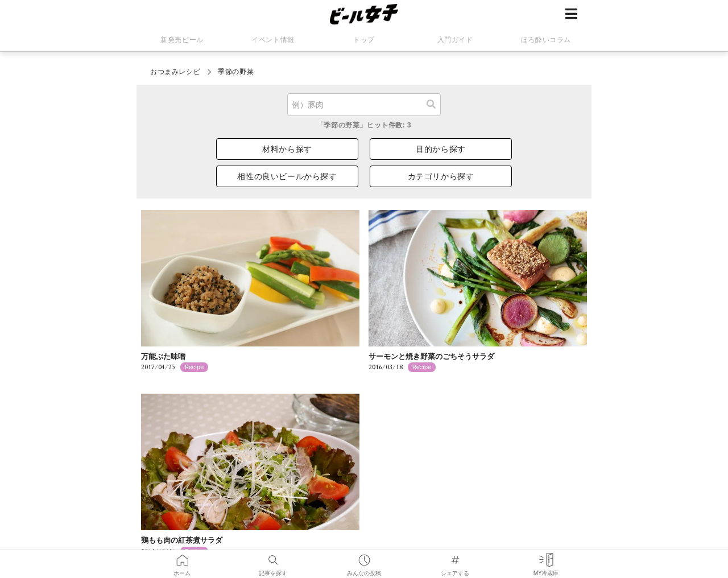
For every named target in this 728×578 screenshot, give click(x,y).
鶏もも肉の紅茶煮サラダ (182, 540)
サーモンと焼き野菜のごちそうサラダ (431, 356)
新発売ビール (182, 40)
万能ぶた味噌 (163, 356)
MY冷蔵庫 (546, 558)
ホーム (182, 558)
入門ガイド (455, 40)
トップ (364, 40)
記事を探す (273, 558)
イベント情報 (273, 40)
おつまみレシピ (175, 72)
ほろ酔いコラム (546, 40)
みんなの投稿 (364, 558)
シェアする (455, 558)
